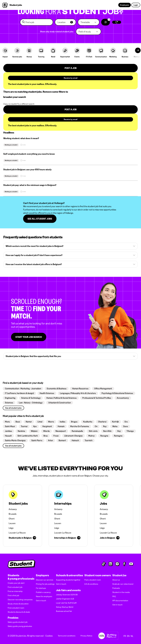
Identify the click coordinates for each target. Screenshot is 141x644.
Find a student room (16, 608)
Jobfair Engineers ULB (65, 599)
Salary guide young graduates (20, 626)
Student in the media (121, 592)
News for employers (44, 596)
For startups (41, 588)
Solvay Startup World (65, 607)
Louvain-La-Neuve (17, 533)
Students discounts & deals (19, 612)
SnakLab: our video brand (123, 584)
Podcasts (116, 588)
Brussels (13, 514)
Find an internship (15, 591)
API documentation (120, 601)
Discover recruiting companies (20, 600)
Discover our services (45, 580)
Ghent (12, 519)
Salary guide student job (18, 622)
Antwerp (13, 509)
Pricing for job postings (45, 584)
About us (116, 580)
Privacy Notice (86, 636)
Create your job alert (16, 583)
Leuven (12, 523)
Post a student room (93, 580)
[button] (65, 22)
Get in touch (41, 601)
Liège (11, 528)
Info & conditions (91, 584)
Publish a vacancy (43, 592)
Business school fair (64, 611)
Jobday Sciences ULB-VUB (67, 595)
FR (125, 636)
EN (128, 636)
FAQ (114, 596)
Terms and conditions (67, 636)
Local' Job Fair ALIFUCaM (66, 603)
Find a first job (13, 595)
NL (132, 636)
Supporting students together (68, 580)
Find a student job (15, 587)
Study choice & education (18, 604)
